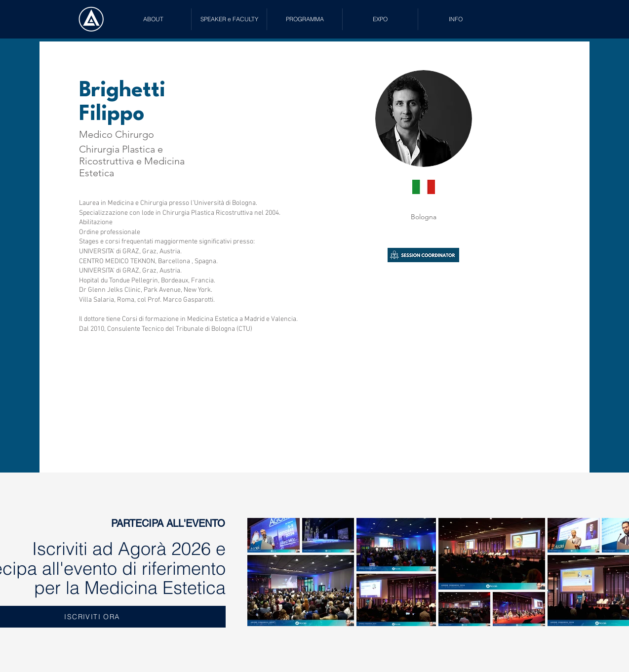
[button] (229, 19)
